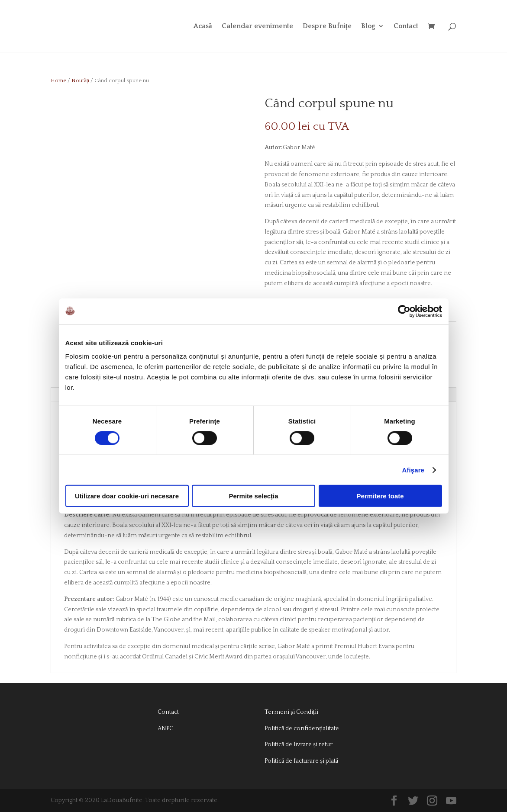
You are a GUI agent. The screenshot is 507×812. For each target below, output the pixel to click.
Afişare (413, 470)
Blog (368, 26)
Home (58, 80)
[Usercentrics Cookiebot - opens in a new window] (404, 311)
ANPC (165, 729)
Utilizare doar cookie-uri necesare (127, 496)
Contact (406, 26)
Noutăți (80, 80)
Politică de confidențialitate (302, 729)
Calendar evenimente (257, 26)
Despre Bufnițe (327, 26)
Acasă (203, 26)
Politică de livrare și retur (299, 745)
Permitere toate (380, 496)
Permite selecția (253, 496)
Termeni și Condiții (291, 712)
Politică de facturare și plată (301, 761)
